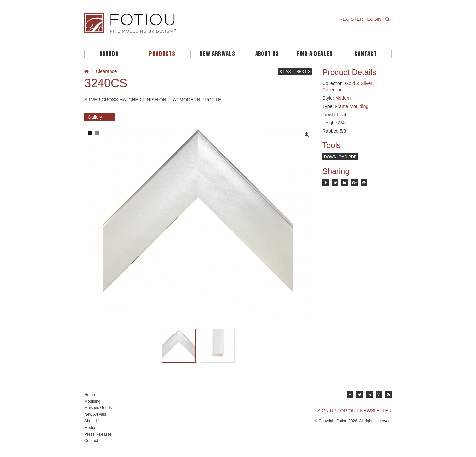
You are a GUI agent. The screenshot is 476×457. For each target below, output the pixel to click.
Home (90, 395)
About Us (267, 54)
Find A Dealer (315, 54)
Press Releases (98, 434)
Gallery (95, 117)
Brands (109, 54)
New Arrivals (218, 54)
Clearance (106, 71)
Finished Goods (98, 408)
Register (351, 19)
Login (374, 19)
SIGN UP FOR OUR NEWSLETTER (355, 411)
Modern (343, 98)
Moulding (92, 401)
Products (162, 54)
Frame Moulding (352, 106)
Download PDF (340, 157)
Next (303, 72)
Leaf (342, 115)
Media (90, 428)
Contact (365, 54)
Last (286, 72)
